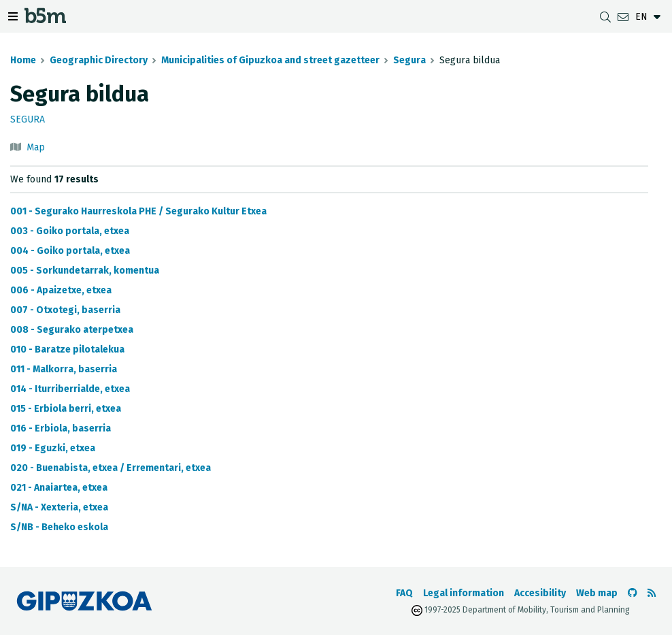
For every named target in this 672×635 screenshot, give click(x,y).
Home (23, 60)
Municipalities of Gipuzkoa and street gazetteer (270, 60)
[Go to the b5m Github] (633, 593)
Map (36, 147)
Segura (409, 60)
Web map (597, 593)
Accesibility (540, 593)
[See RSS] (652, 593)
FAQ (404, 593)
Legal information (464, 593)
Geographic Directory (99, 60)
